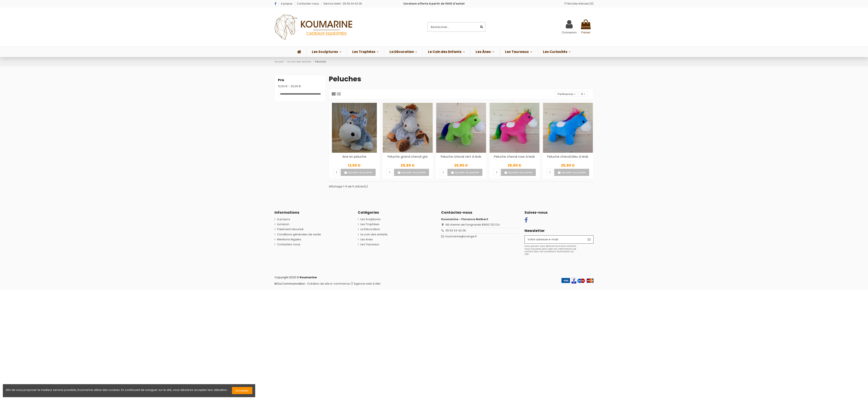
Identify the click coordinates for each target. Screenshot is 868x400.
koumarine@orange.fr (461, 236)
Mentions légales (289, 239)
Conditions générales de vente (299, 234)
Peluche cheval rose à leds (514, 157)
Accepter (242, 391)
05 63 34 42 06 (456, 230)
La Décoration (370, 229)
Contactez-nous (308, 4)
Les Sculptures (371, 219)
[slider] (279, 94)
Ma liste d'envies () (579, 4)
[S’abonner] (589, 239)
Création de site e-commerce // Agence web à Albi (344, 284)
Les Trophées (370, 224)
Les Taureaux (370, 244)
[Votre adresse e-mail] (555, 239)
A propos (287, 4)
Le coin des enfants (374, 234)
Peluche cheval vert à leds (461, 157)
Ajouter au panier (358, 172)
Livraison (283, 224)
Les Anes (367, 239)
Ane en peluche (354, 157)
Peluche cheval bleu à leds (568, 157)
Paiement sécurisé (290, 229)
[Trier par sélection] (566, 94)
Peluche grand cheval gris (408, 157)
